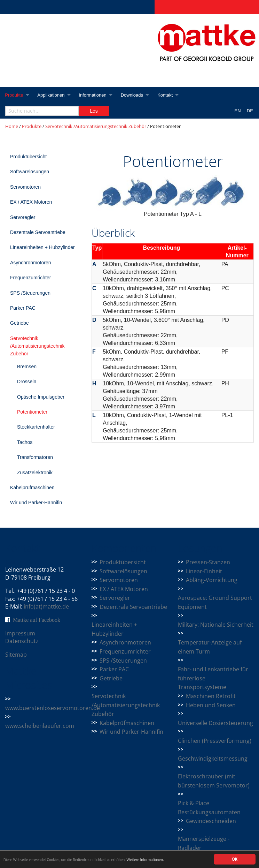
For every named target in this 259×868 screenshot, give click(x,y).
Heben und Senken (211, 705)
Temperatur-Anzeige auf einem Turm (210, 647)
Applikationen (52, 95)
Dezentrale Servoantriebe (38, 232)
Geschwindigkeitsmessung (213, 758)
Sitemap (16, 655)
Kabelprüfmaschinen (32, 488)
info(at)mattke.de (46, 606)
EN (238, 111)
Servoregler (23, 217)
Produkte (14, 95)
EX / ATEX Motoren (31, 202)
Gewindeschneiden (211, 821)
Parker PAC (23, 308)
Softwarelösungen (30, 172)
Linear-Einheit (204, 571)
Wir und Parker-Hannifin (36, 503)
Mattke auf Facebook (37, 620)
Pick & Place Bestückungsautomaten (209, 808)
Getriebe (19, 323)
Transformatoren (35, 457)
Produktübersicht (28, 157)
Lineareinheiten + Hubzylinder (42, 247)
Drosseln (27, 382)
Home (12, 126)
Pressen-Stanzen (208, 562)
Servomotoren (25, 187)
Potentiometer (32, 412)
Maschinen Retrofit (211, 696)
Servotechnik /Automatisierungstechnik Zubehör (96, 126)
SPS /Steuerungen (30, 293)
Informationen (95, 95)
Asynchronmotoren (31, 263)
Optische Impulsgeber (41, 397)
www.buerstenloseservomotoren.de (53, 708)
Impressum (20, 633)
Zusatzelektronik (35, 473)
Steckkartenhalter (36, 427)
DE (250, 111)
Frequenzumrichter (31, 278)
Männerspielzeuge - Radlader (204, 843)
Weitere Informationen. (175, 861)
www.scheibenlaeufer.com (40, 726)
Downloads (135, 95)
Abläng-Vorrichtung (212, 580)
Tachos (25, 442)
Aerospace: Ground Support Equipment (215, 602)
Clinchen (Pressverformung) (215, 741)
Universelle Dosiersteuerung (215, 723)
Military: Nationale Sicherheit (216, 625)
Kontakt (169, 95)
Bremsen (27, 367)
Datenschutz (22, 641)
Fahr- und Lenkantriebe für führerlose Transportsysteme (213, 678)
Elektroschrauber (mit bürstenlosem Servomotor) (214, 781)
